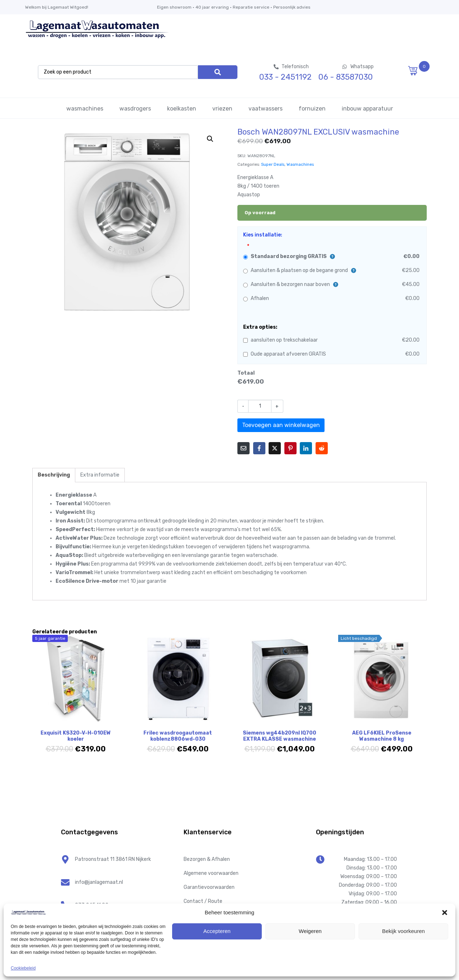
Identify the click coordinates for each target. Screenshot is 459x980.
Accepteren (217, 931)
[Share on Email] (243, 448)
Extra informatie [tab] (100, 475)
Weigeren (310, 931)
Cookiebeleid (23, 968)
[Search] (218, 72)
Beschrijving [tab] (54, 475)
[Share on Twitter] (275, 448)
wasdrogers (135, 109)
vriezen (222, 109)
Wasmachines (300, 164)
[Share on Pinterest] (290, 448)
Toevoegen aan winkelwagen (281, 425)
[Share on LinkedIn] (306, 448)
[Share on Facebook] (259, 448)
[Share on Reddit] (322, 448)
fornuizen (312, 109)
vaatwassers (266, 109)
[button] (445, 913)
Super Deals (273, 164)
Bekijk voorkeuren (403, 931)
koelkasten (182, 109)
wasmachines (85, 109)
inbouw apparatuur (367, 109)
